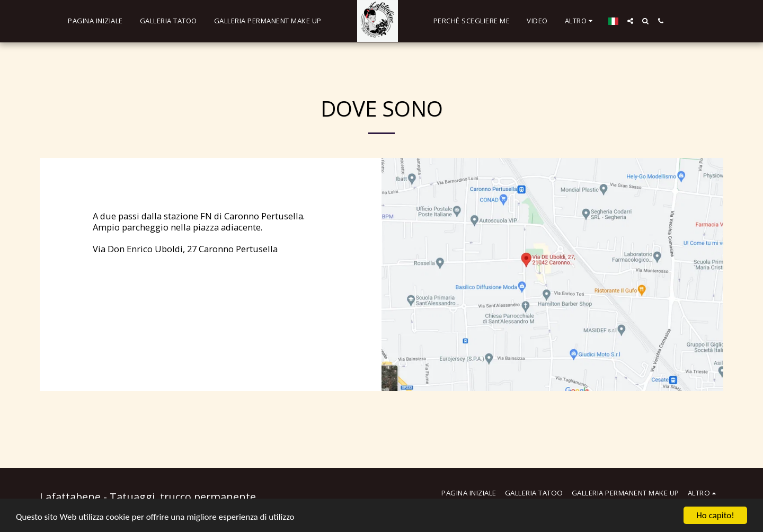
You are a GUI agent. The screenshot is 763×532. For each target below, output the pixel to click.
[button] (630, 21)
